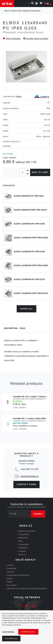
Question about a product (37, 39)
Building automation (27, 531)
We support (12, 585)
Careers (10, 565)
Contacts (22, 551)
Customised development (18, 575)
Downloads (11, 568)
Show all (26, 309)
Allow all (11, 638)
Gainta (18, 96)
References (23, 538)
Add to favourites (13, 39)
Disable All (28, 632)
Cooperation (23, 544)
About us (22, 554)
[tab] (11, 328)
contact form (26, 484)
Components (24, 534)
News (21, 541)
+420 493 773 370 (29, 469)
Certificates (23, 548)
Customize (8, 632)
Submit (38, 514)
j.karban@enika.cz (29, 476)
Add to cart (40, 172)
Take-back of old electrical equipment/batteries (27, 588)
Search (10, 579)
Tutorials (10, 572)
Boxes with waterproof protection (26, 11)
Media (9, 582)
